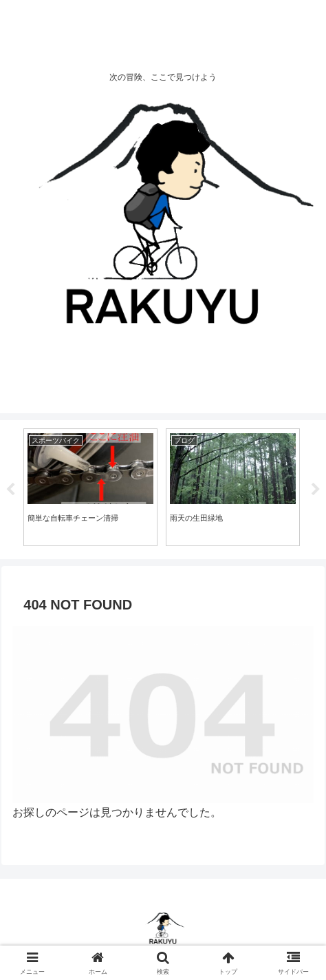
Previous (10, 490)
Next (316, 490)
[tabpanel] (90, 487)
